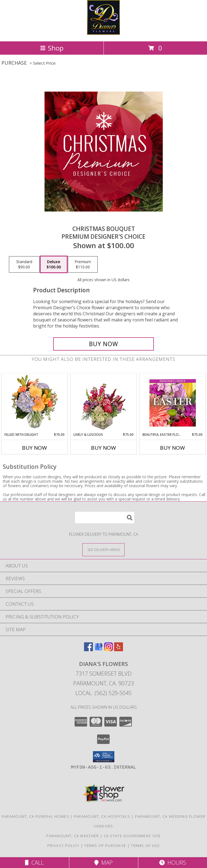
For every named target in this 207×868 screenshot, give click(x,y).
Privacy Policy (63, 846)
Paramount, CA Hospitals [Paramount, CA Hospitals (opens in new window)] (102, 816)
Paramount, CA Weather (72, 836)
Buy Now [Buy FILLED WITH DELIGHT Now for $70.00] (34, 448)
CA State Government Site (132, 836)
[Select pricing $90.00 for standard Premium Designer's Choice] (24, 265)
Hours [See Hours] (173, 863)
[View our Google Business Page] (98, 649)
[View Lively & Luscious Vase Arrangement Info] (104, 403)
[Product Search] (105, 518)
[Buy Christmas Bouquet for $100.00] (103, 344)
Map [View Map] (103, 863)
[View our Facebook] (88, 649)
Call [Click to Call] (34, 863)
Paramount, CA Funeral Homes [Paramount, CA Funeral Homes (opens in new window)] (35, 816)
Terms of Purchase (105, 846)
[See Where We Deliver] (103, 549)
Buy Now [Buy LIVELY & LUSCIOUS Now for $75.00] (103, 448)
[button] (104, 757)
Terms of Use (145, 846)
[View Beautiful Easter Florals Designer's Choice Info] (173, 403)
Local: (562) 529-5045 (103, 693)
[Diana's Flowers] (103, 33)
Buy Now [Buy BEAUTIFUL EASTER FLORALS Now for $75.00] (172, 448)
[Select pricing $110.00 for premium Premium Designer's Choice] (83, 265)
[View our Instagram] (109, 649)
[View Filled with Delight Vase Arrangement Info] (35, 403)
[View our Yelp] (119, 649)
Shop (52, 48)
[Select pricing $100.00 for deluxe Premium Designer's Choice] (54, 265)
